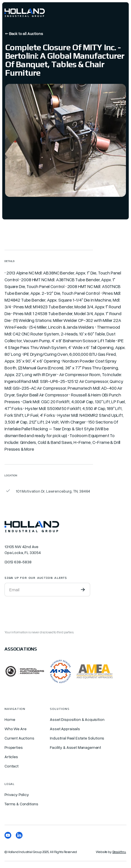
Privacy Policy (17, 794)
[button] (122, 13)
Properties (14, 747)
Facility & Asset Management (76, 747)
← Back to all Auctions (24, 33)
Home (10, 719)
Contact (12, 766)
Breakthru (119, 852)
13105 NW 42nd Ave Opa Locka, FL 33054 (23, 549)
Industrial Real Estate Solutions (77, 738)
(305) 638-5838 (18, 562)
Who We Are (15, 729)
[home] (25, 13)
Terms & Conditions (21, 804)
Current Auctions (19, 738)
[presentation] (47, 612)
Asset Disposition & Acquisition (77, 719)
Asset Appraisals (65, 729)
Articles (11, 757)
